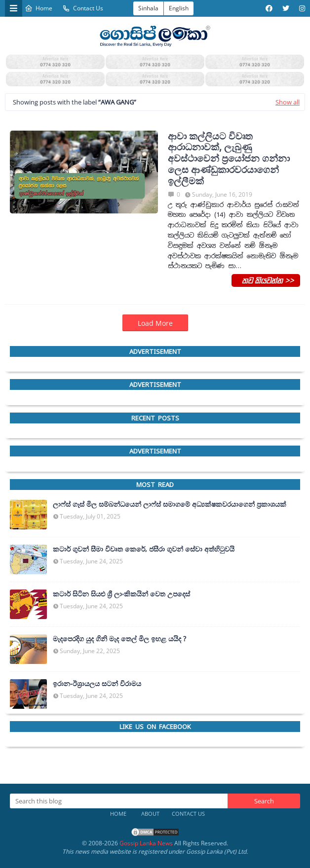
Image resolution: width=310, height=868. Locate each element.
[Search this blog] (119, 801)
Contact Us (83, 8)
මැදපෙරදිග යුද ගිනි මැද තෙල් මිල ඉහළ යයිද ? (119, 639)
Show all (288, 102)
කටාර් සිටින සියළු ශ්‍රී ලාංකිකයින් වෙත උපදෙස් (121, 594)
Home (39, 8)
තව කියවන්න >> (266, 280)
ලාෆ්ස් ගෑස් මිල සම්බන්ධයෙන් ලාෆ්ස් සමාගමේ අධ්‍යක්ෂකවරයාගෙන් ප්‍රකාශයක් (170, 504)
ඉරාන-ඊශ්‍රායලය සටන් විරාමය (97, 684)
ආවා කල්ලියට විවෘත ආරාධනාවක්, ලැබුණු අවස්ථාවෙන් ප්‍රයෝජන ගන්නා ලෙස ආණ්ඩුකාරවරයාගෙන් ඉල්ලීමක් (229, 159)
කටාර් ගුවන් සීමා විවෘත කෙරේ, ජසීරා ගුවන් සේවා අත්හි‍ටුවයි (144, 549)
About (150, 814)
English (179, 8)
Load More (155, 323)
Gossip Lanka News (146, 843)
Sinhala (148, 8)
